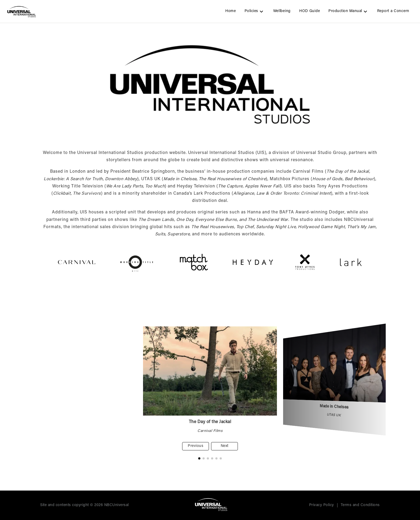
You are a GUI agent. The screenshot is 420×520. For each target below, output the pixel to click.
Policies (255, 12)
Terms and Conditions (360, 505)
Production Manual (348, 12)
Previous (196, 446)
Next (225, 446)
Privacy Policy (322, 505)
